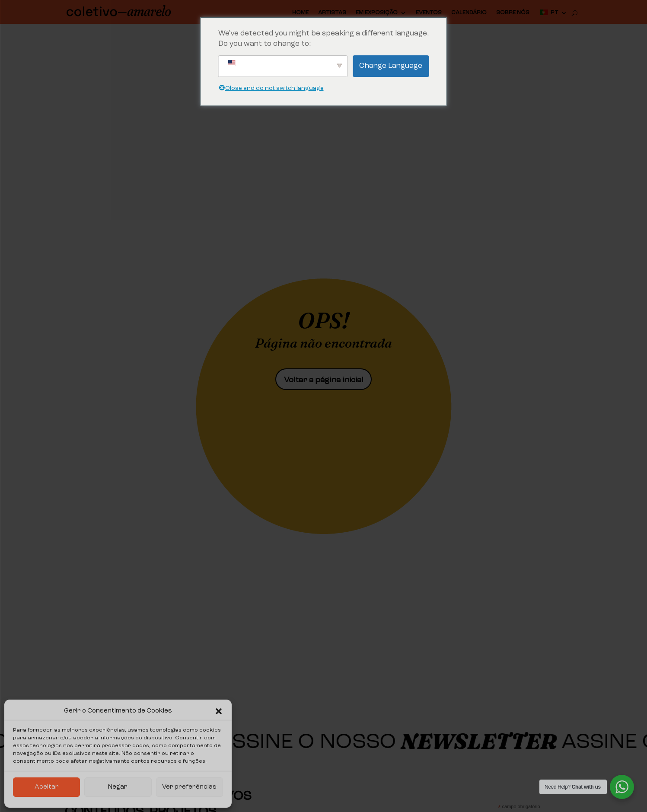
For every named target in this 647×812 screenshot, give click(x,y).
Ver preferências (189, 787)
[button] (219, 711)
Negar (118, 787)
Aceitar (47, 787)
